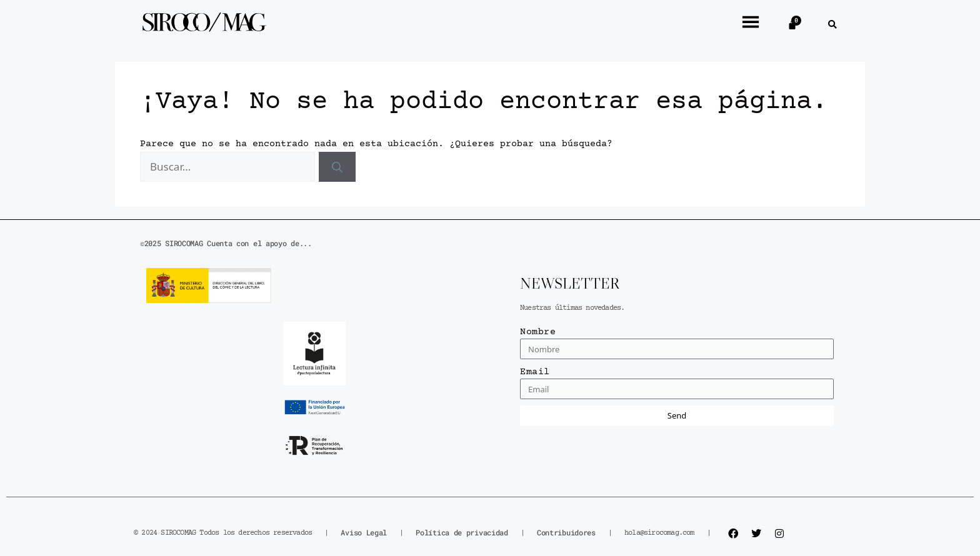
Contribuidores (566, 532)
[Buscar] (337, 167)
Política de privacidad (462, 532)
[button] (832, 25)
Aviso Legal (364, 532)
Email (535, 372)
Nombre (538, 332)
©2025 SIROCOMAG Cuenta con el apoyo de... (226, 243)
